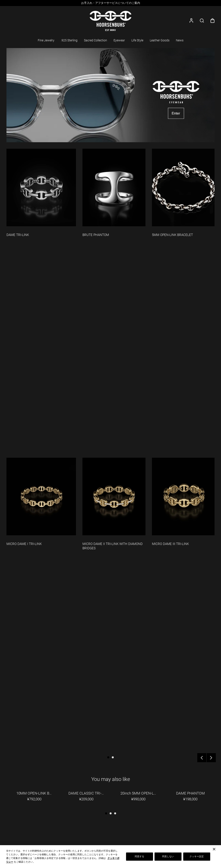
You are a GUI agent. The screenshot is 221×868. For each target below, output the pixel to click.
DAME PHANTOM (190, 793)
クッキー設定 (197, 856)
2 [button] (113, 757)
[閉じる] (214, 849)
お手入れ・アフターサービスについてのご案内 (111, 3)
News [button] (180, 40)
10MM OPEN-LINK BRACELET (37, 793)
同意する (139, 856)
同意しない (168, 856)
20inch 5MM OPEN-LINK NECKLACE (141, 793)
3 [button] (115, 813)
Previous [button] (202, 758)
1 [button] (108, 757)
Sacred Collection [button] (96, 40)
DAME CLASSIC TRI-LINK (89, 793)
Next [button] (211, 758)
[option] (110, 3)
